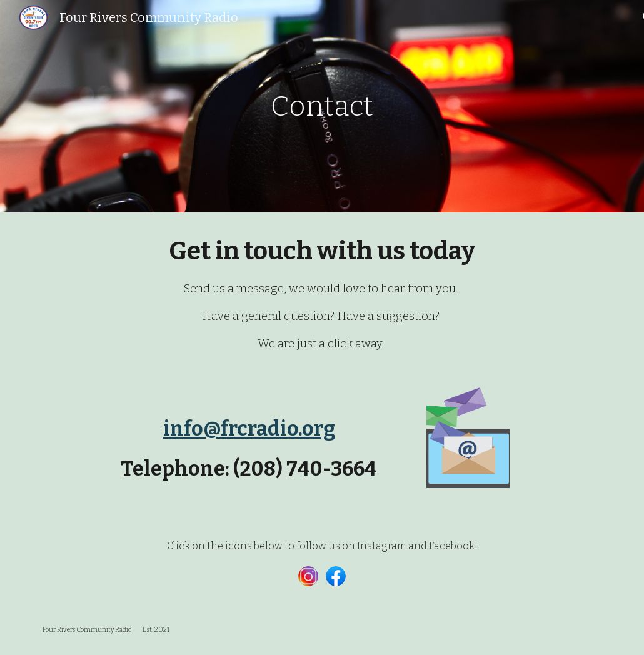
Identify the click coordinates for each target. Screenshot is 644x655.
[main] (322, 107)
